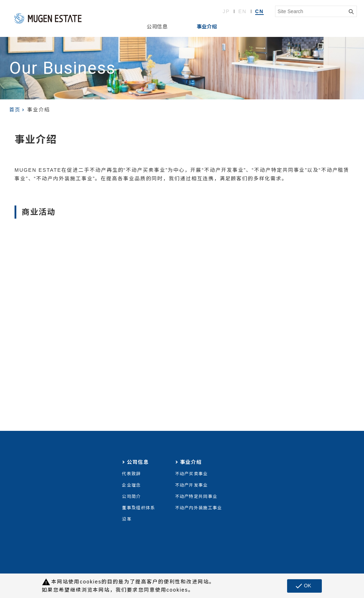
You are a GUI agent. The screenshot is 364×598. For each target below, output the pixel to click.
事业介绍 (207, 27)
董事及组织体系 (138, 508)
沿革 (127, 519)
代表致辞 (131, 474)
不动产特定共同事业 (196, 496)
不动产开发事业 (192, 485)
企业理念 (131, 485)
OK (303, 586)
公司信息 (157, 27)
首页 (15, 110)
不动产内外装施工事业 (199, 508)
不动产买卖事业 (192, 474)
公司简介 (131, 496)
